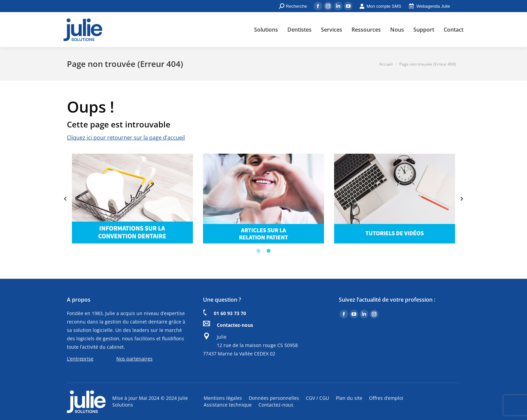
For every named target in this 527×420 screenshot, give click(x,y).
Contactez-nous (235, 325)
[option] (132, 199)
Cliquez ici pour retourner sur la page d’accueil (126, 138)
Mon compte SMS (380, 6)
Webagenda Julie (429, 6)
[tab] (258, 250)
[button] (65, 199)
